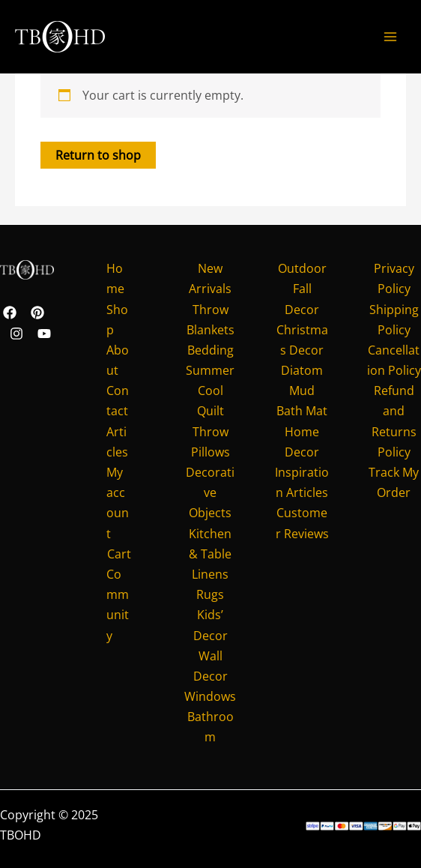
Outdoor (302, 268)
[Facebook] (10, 313)
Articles (117, 442)
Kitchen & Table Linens (210, 554)
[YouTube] (44, 334)
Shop (117, 320)
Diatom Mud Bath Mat (302, 391)
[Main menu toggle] (390, 37)
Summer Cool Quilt (210, 391)
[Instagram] (16, 334)
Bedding (210, 350)
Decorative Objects (210, 492)
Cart (119, 554)
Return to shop (98, 155)
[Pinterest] (37, 313)
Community (118, 605)
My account (118, 503)
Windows (210, 696)
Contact (118, 401)
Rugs (210, 594)
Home (115, 278)
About (118, 360)
